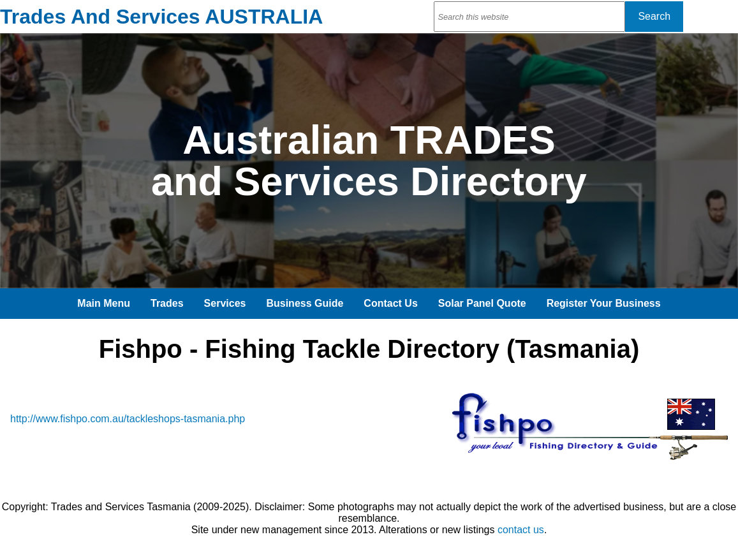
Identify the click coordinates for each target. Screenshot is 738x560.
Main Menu (104, 303)
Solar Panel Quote (482, 303)
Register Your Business (604, 303)
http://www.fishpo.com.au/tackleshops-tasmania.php (128, 419)
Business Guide (305, 303)
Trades (167, 303)
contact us (521, 530)
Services (225, 303)
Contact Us (390, 303)
